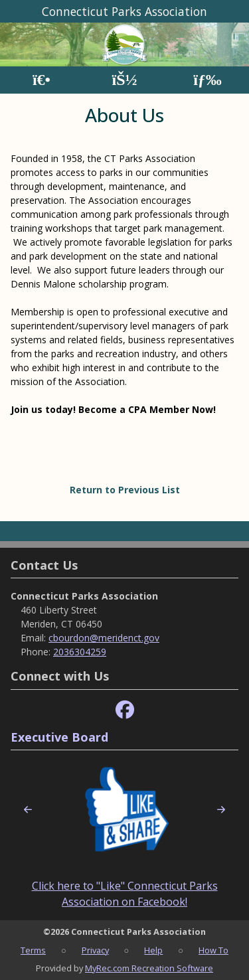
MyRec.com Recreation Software (149, 968)
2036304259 (80, 652)
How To (213, 950)
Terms (33, 950)
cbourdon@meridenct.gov (104, 638)
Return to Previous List (125, 490)
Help (153, 950)
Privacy (95, 950)
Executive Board (59, 737)
